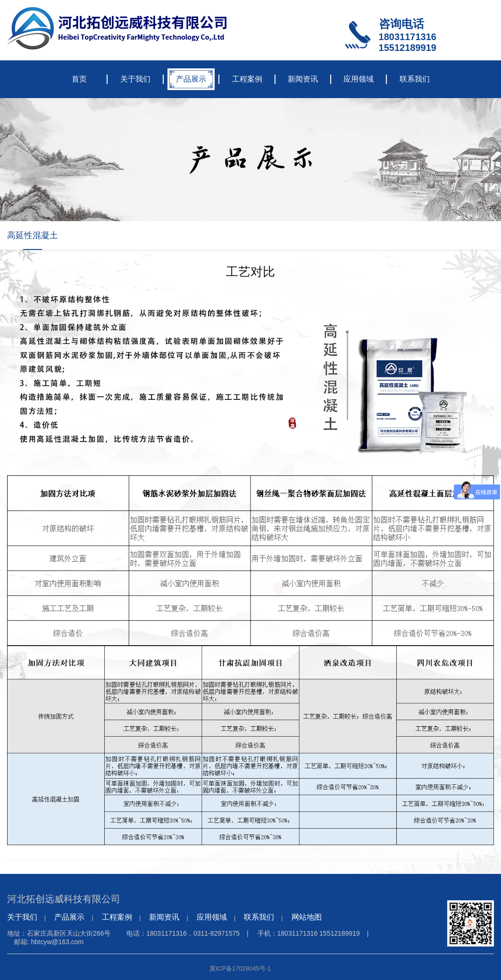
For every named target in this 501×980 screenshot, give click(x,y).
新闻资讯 (303, 79)
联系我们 (415, 79)
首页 (79, 79)
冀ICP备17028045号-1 (240, 968)
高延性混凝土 (33, 235)
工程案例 (247, 79)
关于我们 (135, 79)
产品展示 (191, 79)
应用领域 (359, 79)
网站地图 (307, 917)
